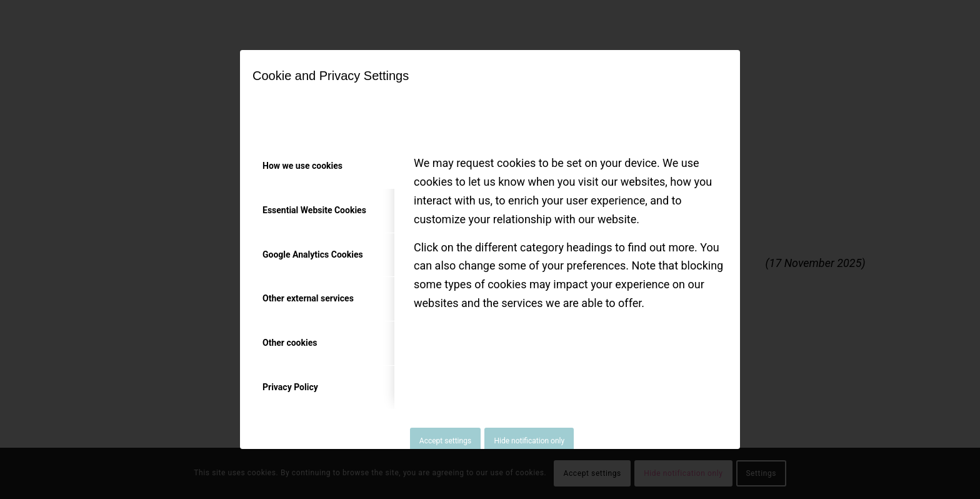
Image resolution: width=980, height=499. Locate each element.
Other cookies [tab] (290, 343)
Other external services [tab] (308, 298)
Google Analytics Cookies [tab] (313, 255)
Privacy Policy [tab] (290, 387)
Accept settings (445, 441)
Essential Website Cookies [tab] (314, 210)
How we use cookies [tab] (302, 166)
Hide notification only (529, 441)
